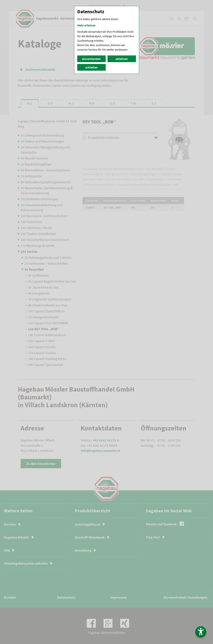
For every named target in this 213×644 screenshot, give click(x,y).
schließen (91, 67)
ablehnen (122, 59)
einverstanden (91, 59)
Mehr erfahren (86, 25)
